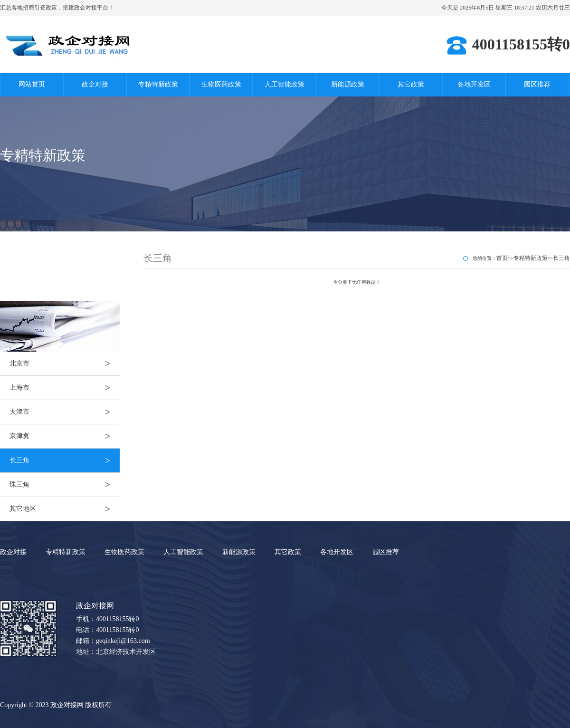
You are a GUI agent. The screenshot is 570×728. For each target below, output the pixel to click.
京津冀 (65, 436)
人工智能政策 (285, 84)
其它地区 (65, 509)
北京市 (65, 364)
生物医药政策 (221, 84)
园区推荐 (537, 84)
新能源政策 (348, 84)
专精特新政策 (158, 84)
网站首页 (32, 84)
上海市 (65, 388)
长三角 (65, 460)
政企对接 (95, 84)
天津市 (65, 412)
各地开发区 (474, 84)
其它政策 (411, 84)
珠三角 (65, 485)
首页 (502, 258)
